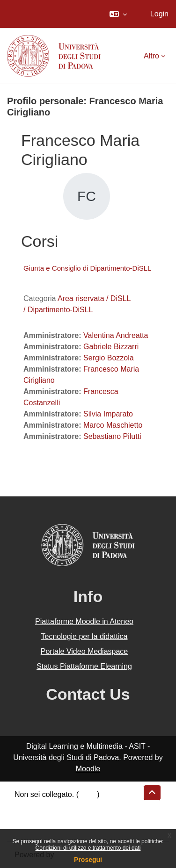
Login (159, 14)
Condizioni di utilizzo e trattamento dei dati (88, 848)
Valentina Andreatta (116, 335)
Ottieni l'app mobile (46, 828)
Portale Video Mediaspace (84, 651)
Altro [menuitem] (151, 56)
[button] (118, 14)
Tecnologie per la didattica (84, 636)
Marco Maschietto (113, 425)
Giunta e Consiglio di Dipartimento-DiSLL (87, 268)
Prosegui (88, 860)
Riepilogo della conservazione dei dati (77, 806)
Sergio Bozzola (109, 358)
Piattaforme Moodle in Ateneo (84, 621)
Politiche (29, 817)
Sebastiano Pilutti (112, 436)
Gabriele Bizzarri (111, 347)
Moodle (88, 769)
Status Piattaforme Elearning (84, 666)
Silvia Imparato (108, 414)
